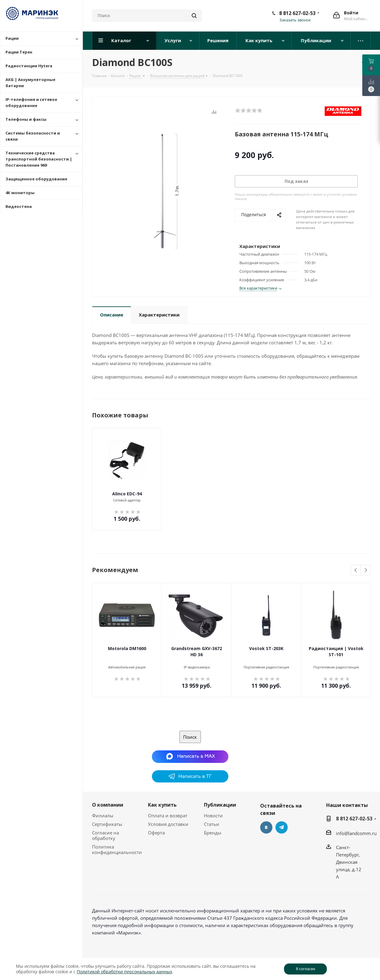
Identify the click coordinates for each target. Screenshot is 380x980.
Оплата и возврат (168, 815)
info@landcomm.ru (356, 833)
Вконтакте (266, 827)
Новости (213, 815)
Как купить (162, 805)
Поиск (190, 737)
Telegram (282, 827)
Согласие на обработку (105, 835)
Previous (356, 570)
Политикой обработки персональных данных (124, 972)
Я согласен (306, 969)
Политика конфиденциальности (117, 849)
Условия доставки (168, 824)
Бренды (213, 833)
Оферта (156, 833)
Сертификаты (107, 824)
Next (366, 570)
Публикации (220, 805)
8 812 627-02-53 (297, 13)
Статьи (212, 824)
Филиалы (103, 815)
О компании (108, 805)
